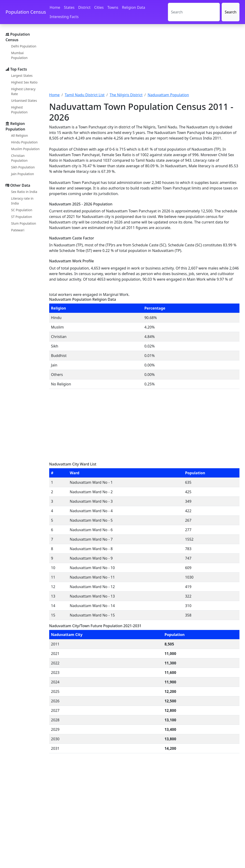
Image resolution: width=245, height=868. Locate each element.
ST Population (22, 217)
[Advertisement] (144, 61)
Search (231, 12)
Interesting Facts (64, 17)
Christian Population (19, 158)
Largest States (22, 76)
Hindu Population (24, 142)
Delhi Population (24, 46)
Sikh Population (23, 167)
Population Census (26, 12)
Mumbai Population (19, 55)
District (84, 7)
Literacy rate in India (22, 201)
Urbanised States (24, 101)
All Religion (20, 135)
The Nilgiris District (126, 95)
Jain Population (23, 174)
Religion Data (133, 7)
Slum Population (24, 223)
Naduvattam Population (168, 95)
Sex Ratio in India (24, 192)
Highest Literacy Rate (23, 91)
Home (55, 7)
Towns (113, 7)
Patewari (18, 230)
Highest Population (19, 110)
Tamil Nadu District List (85, 95)
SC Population (22, 210)
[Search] (194, 12)
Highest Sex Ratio (24, 82)
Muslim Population (25, 149)
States (69, 7)
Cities (99, 7)
